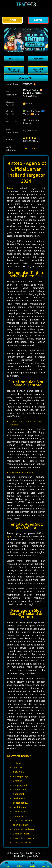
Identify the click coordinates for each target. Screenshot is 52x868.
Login (33, 865)
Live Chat (45, 865)
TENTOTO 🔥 (29, 84)
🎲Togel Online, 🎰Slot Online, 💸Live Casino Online (33, 93)
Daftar (19, 865)
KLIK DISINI (29, 148)
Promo (6, 865)
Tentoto (11, 188)
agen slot (12, 536)
